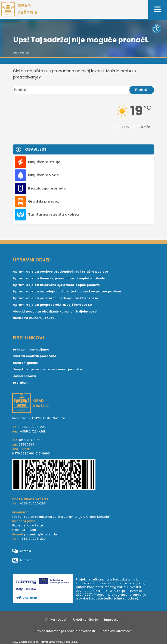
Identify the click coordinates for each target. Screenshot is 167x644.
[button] (157, 29)
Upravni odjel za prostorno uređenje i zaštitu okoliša (56, 298)
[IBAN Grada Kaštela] (83, 475)
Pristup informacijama (31, 350)
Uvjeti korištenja (86, 620)
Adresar (22, 560)
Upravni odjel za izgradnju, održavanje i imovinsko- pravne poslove (67, 291)
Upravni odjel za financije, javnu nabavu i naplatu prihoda (59, 278)
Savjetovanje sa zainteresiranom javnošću (47, 369)
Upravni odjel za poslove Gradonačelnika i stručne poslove (61, 272)
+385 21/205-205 (33, 427)
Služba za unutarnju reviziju (35, 318)
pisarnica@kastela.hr (41, 534)
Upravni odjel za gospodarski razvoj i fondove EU (52, 305)
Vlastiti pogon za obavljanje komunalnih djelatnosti (55, 312)
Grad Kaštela (21, 53)
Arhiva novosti (56, 620)
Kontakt (22, 551)
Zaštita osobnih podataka (35, 356)
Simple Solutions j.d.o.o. (63, 642)
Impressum (113, 620)
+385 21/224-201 (33, 432)
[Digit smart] (44, 589)
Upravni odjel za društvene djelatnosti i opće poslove (56, 285)
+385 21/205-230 (33, 539)
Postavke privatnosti (117, 631)
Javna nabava (24, 376)
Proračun (20, 383)
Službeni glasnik (26, 363)
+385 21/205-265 (33, 503)
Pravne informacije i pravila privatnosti (65, 631)
